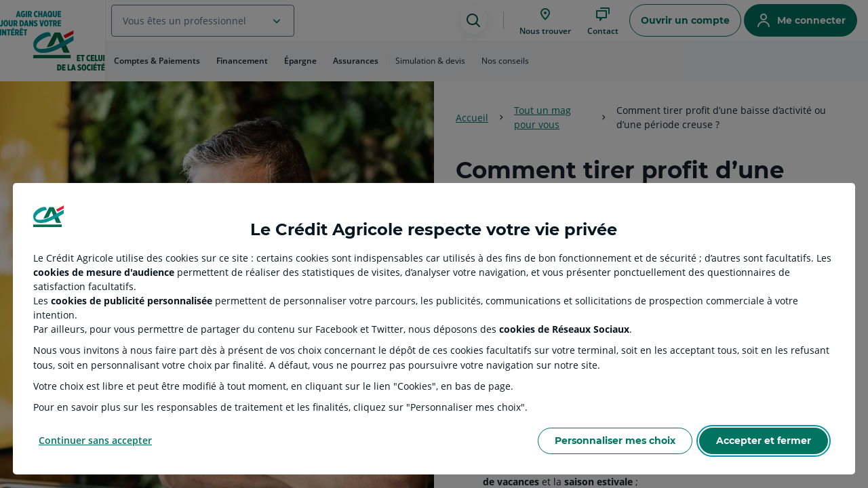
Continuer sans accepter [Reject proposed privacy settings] (95, 440)
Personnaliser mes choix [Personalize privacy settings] (615, 441)
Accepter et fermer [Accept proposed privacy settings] (764, 441)
